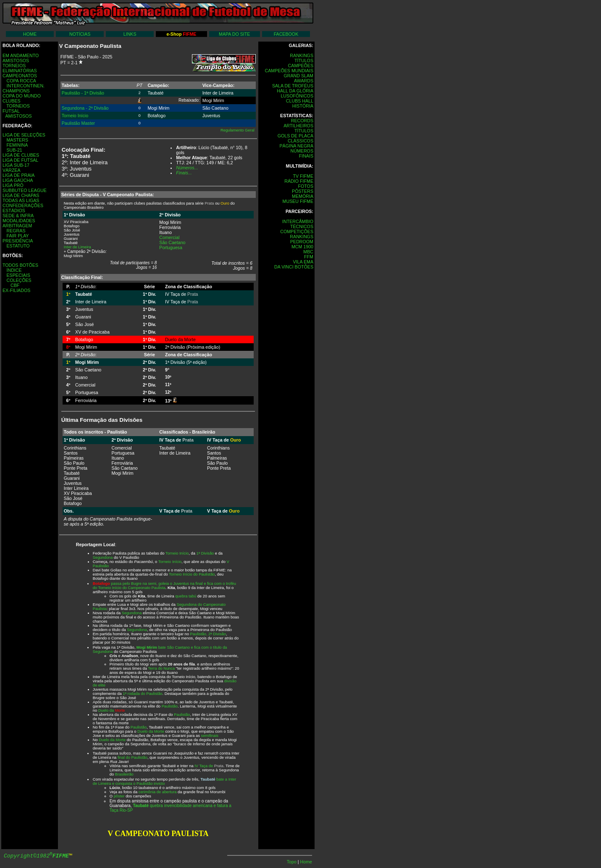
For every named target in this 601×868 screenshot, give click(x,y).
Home (306, 862)
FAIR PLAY (17, 236)
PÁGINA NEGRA (296, 146)
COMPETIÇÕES (297, 231)
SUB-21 (14, 150)
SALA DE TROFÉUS (293, 86)
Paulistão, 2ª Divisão (208, 634)
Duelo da (112, 710)
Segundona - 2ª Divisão (85, 108)
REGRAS (16, 231)
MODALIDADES (19, 221)
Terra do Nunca (161, 668)
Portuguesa (171, 247)
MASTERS (17, 140)
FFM (309, 257)
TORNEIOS (14, 66)
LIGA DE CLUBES (21, 155)
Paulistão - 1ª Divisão (83, 93)
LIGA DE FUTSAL (20, 160)
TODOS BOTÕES (20, 265)
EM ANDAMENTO (21, 55)
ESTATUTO (18, 246)
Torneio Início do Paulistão (192, 574)
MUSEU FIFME (298, 201)
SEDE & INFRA (18, 216)
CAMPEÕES (301, 66)
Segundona (103, 558)
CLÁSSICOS (300, 141)
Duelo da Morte (151, 731)
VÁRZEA (12, 170)
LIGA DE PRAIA (18, 175)
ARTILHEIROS (298, 126)
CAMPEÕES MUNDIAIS (289, 71)
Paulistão (170, 706)
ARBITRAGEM (17, 226)
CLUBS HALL (300, 101)
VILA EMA (303, 262)
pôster (119, 796)
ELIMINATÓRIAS (20, 71)
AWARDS (304, 81)
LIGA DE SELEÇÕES (24, 135)
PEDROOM (302, 242)
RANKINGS (302, 55)
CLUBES (12, 101)
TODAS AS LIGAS (21, 200)
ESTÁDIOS (14, 210)
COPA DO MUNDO (22, 96)
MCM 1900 (302, 247)
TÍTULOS (304, 60)
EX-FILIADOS (16, 290)
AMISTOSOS (16, 60)
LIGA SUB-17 (16, 165)
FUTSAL (11, 111)
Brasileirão (124, 774)
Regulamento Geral (238, 130)
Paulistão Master (78, 123)
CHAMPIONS (16, 91)
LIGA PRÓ (13, 185)
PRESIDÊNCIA (18, 241)
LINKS (130, 34)
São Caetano (172, 242)
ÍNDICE (14, 270)
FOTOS (306, 186)
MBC (308, 252)
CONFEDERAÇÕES (23, 205)
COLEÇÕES (19, 280)
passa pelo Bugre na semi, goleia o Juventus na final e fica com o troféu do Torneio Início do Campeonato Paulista (164, 586)
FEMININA (17, 145)
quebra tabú (186, 596)
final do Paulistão (133, 758)
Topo (292, 862)
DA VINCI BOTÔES (294, 267)
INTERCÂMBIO (298, 221)
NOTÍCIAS (80, 34)
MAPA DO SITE (234, 34)
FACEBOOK (286, 34)
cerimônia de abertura (158, 792)
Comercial (169, 237)
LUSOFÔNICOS (297, 96)
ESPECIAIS (18, 275)
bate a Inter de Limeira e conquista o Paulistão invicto (165, 781)
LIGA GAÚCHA (18, 180)
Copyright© (36, 856)
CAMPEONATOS (20, 76)
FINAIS (306, 156)
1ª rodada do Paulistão (142, 694)
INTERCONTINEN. (25, 86)
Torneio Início (75, 116)
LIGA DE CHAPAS (21, 195)
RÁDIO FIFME (299, 181)
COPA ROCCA (21, 81)
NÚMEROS (302, 151)
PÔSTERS (303, 191)
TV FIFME (303, 176)
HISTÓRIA (303, 106)
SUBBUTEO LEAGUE (25, 190)
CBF (15, 285)
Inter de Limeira (77, 247)
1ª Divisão (205, 553)
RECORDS (302, 121)
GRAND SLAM (299, 76)
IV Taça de (209, 766)
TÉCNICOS (302, 226)
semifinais (209, 736)
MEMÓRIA (303, 196)
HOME (30, 34)
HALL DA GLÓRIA (295, 91)
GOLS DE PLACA (295, 136)
